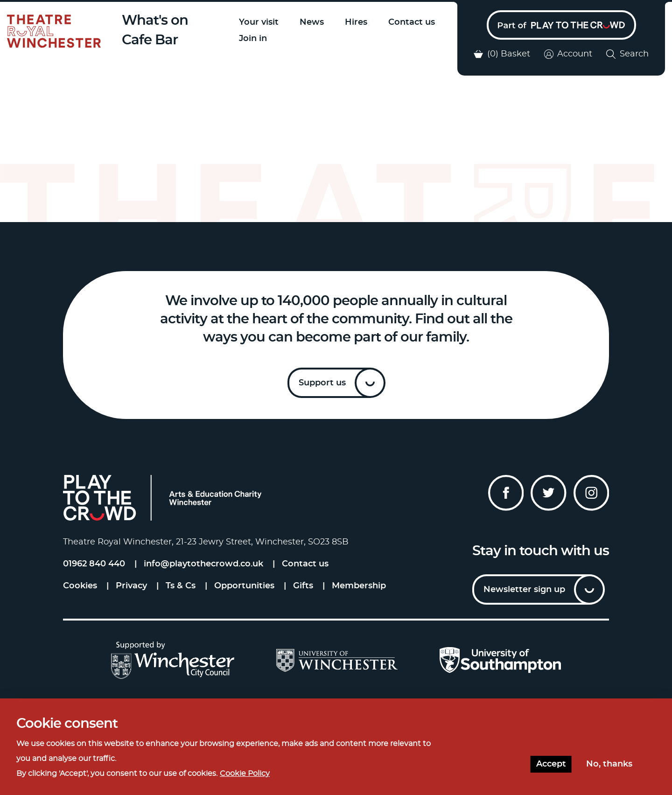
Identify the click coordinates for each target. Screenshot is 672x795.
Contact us (412, 22)
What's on (155, 21)
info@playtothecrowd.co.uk (203, 564)
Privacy (131, 586)
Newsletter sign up (524, 590)
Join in (253, 39)
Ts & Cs (181, 586)
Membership (359, 586)
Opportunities (244, 586)
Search (627, 54)
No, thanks (609, 764)
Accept (551, 764)
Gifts (303, 586)
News (312, 22)
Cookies (80, 586)
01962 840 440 (94, 564)
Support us (322, 383)
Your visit (259, 22)
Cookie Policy (245, 774)
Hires (356, 22)
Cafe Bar (150, 40)
